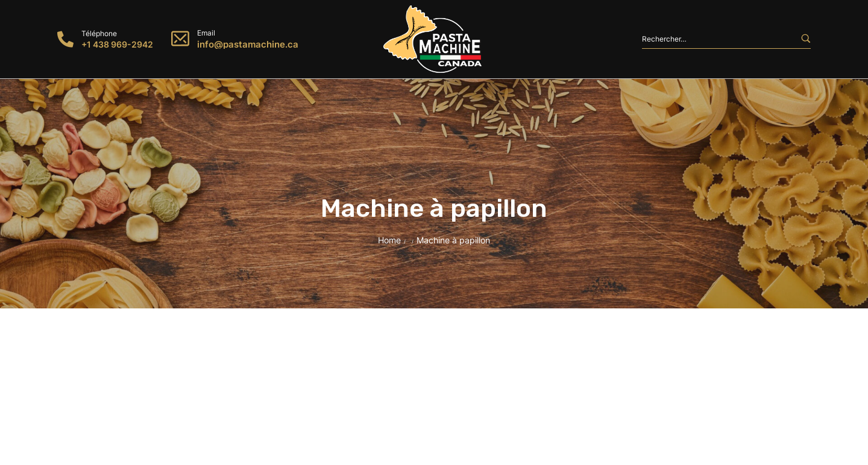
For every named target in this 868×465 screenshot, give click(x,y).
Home (389, 240)
